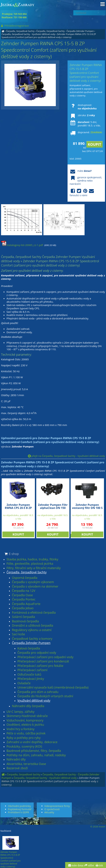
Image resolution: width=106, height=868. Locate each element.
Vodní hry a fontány (20, 729)
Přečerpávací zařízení (32, 670)
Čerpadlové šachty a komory (32, 639)
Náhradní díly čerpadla (28, 706)
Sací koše (18, 634)
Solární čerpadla (23, 617)
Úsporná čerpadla (25, 578)
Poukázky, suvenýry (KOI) (24, 747)
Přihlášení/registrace (15, 26)
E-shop (11, 554)
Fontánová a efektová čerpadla (34, 613)
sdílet (91, 865)
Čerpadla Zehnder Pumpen (31, 643)
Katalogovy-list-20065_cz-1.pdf (22, 245)
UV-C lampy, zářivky (20, 712)
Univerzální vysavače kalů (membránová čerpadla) (53, 688)
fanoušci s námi (82, 193)
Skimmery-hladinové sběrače (27, 716)
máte (81, 171)
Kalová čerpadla (29, 648)
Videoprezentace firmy (57, 806)
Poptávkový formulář (20, 809)
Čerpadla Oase (22, 595)
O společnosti (52, 809)
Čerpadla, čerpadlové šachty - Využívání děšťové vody (28, 34)
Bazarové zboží (17, 768)
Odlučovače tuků (29, 675)
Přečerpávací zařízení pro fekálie (40, 666)
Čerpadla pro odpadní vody (37, 653)
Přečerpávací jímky (31, 679)
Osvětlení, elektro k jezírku (25, 725)
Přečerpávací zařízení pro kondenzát (43, 661)
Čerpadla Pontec (24, 599)
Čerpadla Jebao (23, 608)
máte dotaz (77, 865)
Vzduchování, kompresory (25, 720)
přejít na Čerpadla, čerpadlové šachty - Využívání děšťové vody (66, 456)
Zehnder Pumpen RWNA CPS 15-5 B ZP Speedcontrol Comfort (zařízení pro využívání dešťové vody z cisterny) (49, 36)
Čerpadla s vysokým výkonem (33, 582)
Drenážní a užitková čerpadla (32, 626)
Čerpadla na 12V (24, 591)
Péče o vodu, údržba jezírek (26, 733)
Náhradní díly (16, 759)
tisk (101, 865)
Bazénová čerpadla (25, 621)
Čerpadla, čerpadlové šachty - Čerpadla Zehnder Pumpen (65, 31)
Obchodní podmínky (19, 806)
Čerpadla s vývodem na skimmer (35, 587)
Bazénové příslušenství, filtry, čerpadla (34, 751)
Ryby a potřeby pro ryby (23, 738)
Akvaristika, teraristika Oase (26, 764)
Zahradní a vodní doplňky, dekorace (32, 742)
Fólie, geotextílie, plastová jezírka (30, 564)
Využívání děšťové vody (34, 701)
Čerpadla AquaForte (26, 604)
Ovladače (24, 683)
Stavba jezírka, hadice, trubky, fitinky (32, 559)
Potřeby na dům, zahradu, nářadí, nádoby (36, 755)
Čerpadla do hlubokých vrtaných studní (45, 696)
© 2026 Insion (98, 827)
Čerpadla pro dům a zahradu (38, 692)
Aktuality (49, 812)
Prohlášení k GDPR (18, 812)
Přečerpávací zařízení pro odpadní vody (45, 657)
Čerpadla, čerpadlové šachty (20, 31)
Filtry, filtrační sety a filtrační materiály (34, 568)
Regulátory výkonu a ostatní (32, 630)
